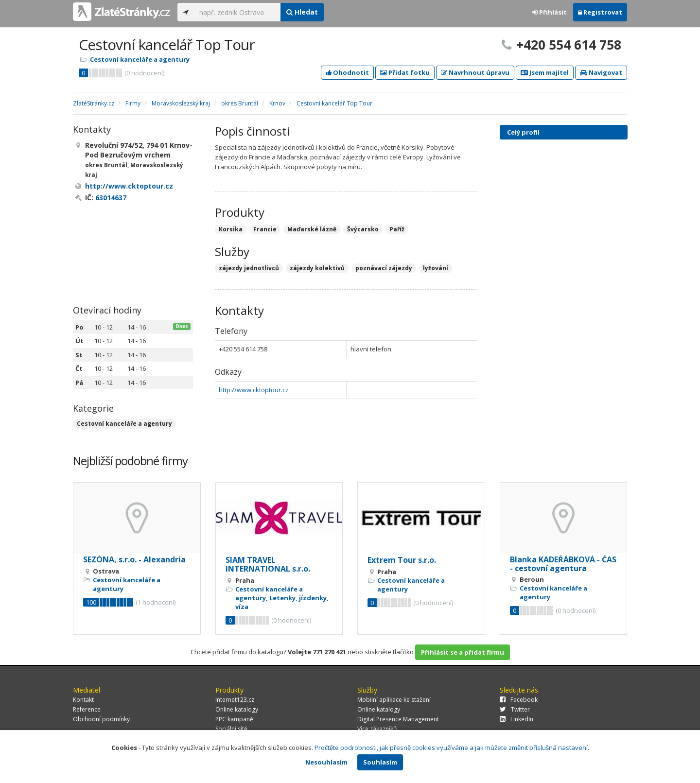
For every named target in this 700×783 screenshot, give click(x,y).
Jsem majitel (545, 72)
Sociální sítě (231, 729)
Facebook (519, 700)
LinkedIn (516, 719)
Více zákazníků (377, 729)
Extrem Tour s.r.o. (402, 560)
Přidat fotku (405, 72)
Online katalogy (237, 709)
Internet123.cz (235, 700)
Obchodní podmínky (101, 719)
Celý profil (523, 132)
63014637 (111, 198)
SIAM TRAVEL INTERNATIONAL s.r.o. (268, 564)
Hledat (302, 12)
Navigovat (601, 72)
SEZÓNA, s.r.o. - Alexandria (134, 559)
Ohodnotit (347, 72)
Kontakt (83, 700)
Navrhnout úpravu (475, 72)
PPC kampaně (234, 719)
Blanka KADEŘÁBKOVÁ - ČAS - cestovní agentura (563, 564)
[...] (237, 12)
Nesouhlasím (326, 762)
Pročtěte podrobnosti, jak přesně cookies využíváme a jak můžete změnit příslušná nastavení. (452, 748)
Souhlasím (380, 762)
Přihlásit (550, 12)
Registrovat (600, 12)
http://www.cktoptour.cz (254, 390)
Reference (87, 709)
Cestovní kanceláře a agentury (140, 59)
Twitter (515, 709)
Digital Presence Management (398, 719)
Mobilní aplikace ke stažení (394, 700)
